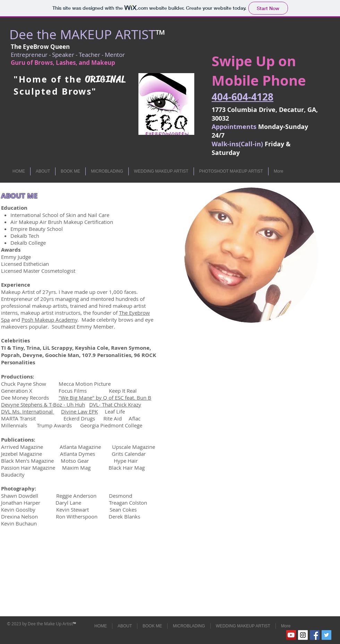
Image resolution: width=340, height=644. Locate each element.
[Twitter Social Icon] (326, 635)
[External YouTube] (255, 378)
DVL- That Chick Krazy (115, 404)
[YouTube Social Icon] (291, 635)
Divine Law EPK (79, 411)
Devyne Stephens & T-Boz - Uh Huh (43, 404)
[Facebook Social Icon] (315, 635)
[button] (43, 171)
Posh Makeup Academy (49, 320)
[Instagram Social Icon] (303, 635)
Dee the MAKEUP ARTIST (82, 34)
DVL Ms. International (28, 411)
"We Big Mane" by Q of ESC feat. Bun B (105, 398)
